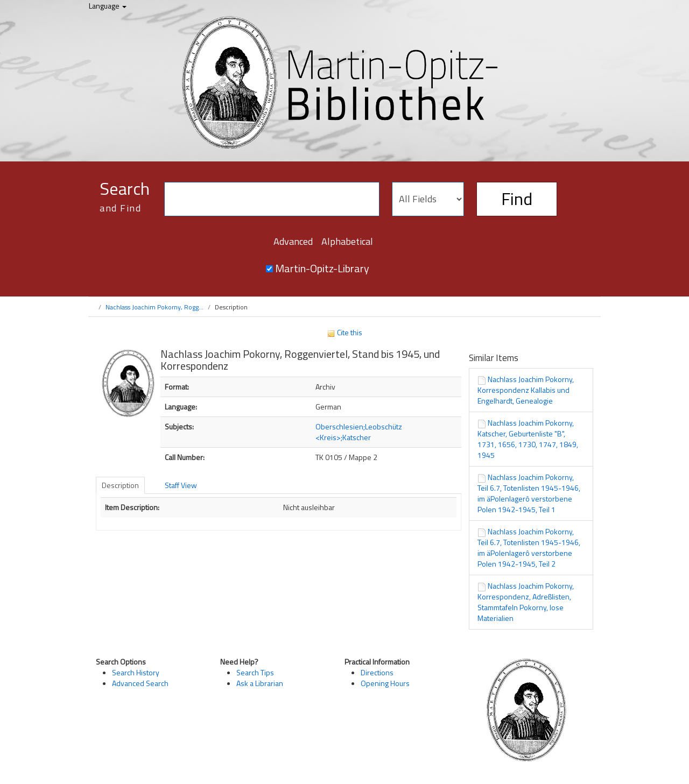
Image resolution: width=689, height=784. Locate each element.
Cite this (344, 332)
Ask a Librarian (260, 683)
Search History (136, 672)
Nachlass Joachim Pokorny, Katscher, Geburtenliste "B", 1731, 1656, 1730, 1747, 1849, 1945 (528, 439)
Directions (377, 672)
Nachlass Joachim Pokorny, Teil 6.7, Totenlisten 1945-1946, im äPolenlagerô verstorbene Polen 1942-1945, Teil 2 (529, 548)
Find (517, 199)
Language (108, 6)
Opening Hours (385, 683)
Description (120, 485)
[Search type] (428, 199)
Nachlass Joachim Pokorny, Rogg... (154, 307)
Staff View (181, 485)
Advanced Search (140, 683)
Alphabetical (347, 241)
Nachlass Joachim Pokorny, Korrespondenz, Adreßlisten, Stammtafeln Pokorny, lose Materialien (526, 602)
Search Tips (255, 672)
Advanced (293, 241)
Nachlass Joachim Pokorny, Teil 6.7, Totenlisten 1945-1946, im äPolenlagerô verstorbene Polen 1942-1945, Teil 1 (529, 493)
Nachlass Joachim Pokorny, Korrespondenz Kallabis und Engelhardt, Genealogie (526, 390)
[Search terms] (272, 199)
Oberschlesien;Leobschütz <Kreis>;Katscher (359, 432)
